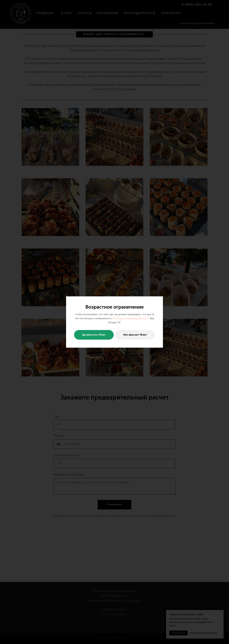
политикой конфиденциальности (131, 318)
